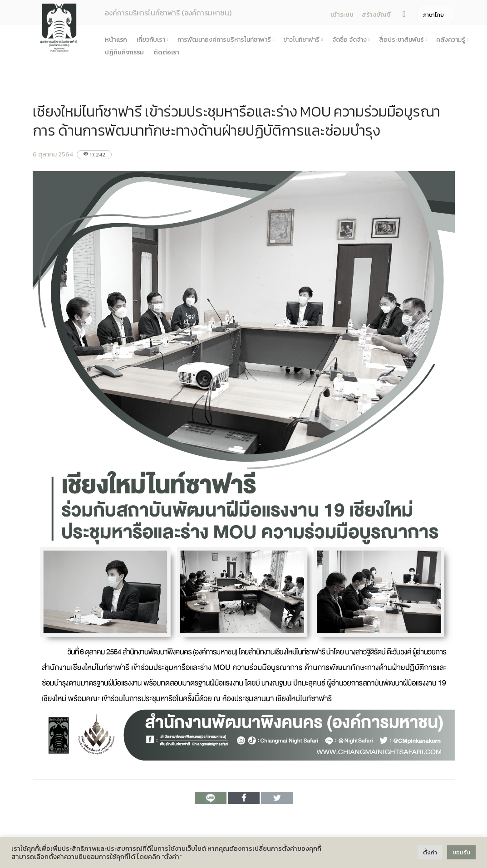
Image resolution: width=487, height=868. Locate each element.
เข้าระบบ (342, 15)
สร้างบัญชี (376, 15)
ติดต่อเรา (166, 52)
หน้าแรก (116, 40)
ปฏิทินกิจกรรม (124, 52)
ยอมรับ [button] (461, 852)
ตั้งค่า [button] (430, 852)
